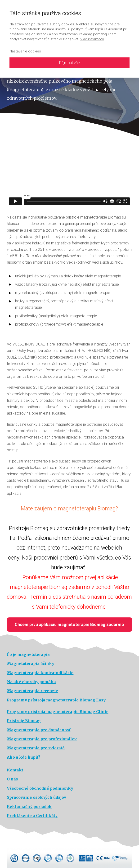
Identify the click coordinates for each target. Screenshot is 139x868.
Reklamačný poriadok (29, 807)
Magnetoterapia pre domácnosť (39, 730)
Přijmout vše (69, 63)
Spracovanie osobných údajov (37, 797)
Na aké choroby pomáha (31, 682)
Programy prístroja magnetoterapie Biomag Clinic (58, 712)
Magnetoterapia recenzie (32, 691)
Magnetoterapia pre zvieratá (36, 748)
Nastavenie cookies (25, 51)
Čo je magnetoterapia (28, 654)
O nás (12, 779)
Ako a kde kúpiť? (24, 757)
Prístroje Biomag (24, 721)
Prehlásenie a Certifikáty (32, 816)
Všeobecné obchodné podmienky (40, 788)
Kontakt (15, 770)
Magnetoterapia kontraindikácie (40, 673)
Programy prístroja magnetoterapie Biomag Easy (56, 700)
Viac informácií (92, 39)
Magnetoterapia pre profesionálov (42, 739)
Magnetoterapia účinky (31, 663)
